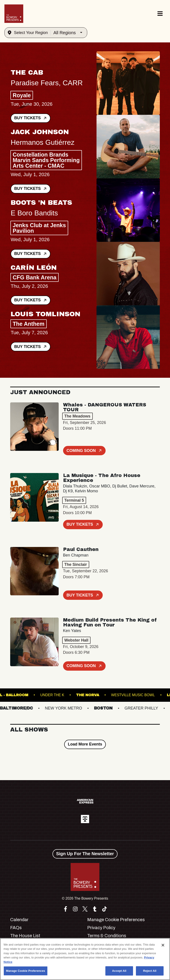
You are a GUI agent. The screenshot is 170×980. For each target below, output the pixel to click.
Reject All (150, 971)
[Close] (163, 945)
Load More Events (85, 744)
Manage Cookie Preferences (116, 920)
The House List (25, 936)
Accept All (119, 971)
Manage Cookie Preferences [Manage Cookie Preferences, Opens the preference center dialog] (26, 971)
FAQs (16, 928)
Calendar (19, 920)
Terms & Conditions (107, 936)
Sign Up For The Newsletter (85, 854)
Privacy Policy (101, 928)
